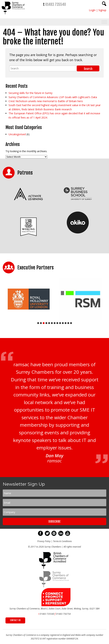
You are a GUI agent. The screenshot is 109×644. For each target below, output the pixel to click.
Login (92, 10)
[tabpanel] (29, 299)
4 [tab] (46, 323)
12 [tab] (68, 323)
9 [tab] (60, 323)
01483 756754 (63, 614)
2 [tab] (41, 323)
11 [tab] (66, 323)
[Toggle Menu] (104, 22)
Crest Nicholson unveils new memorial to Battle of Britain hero (46, 101)
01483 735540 (56, 4)
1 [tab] (38, 323)
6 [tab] (52, 323)
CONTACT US (15, 620)
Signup (102, 10)
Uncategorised (17, 134)
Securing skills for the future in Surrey (30, 93)
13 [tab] (71, 323)
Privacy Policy (44, 541)
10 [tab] (63, 323)
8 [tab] (57, 323)
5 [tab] (49, 323)
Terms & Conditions (62, 541)
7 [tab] (55, 323)
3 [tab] (44, 323)
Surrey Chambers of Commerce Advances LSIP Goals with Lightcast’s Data (53, 97)
